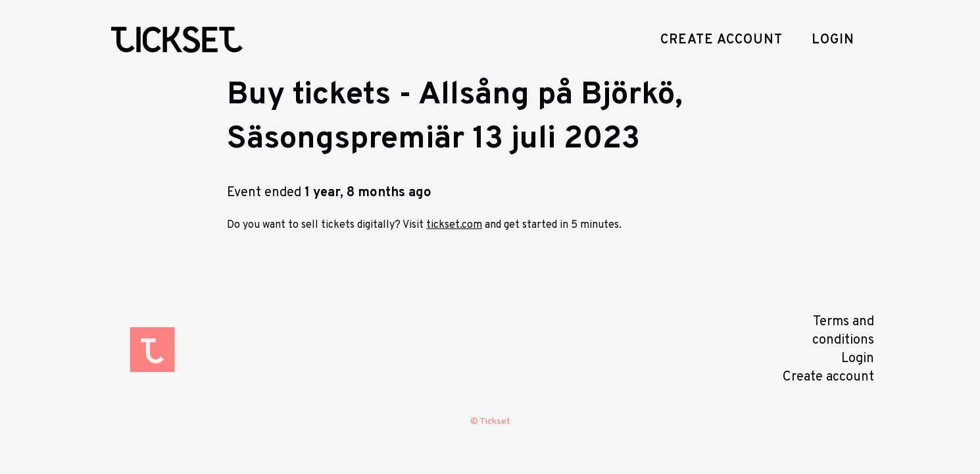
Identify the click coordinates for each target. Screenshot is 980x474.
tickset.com (454, 225)
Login (833, 40)
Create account (722, 40)
